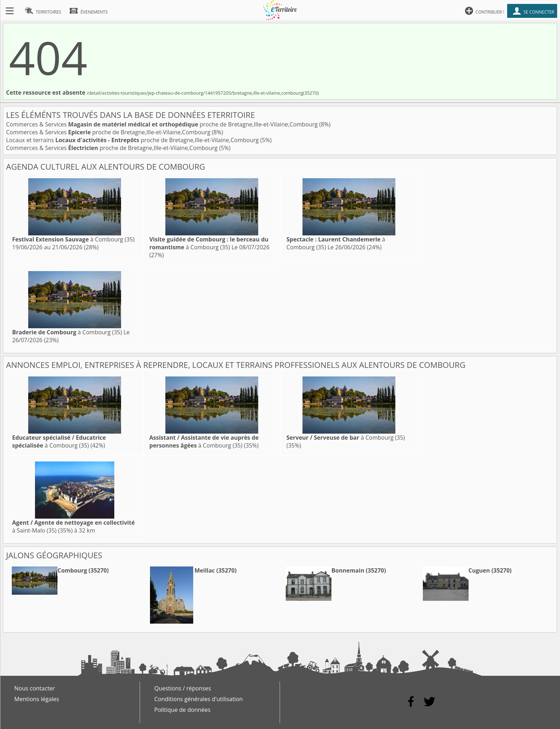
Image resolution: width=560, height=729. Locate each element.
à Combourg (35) (73, 239)
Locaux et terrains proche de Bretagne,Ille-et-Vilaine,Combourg (133, 140)
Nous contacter (35, 688)
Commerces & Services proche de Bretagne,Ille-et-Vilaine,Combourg (163, 124)
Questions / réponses (183, 688)
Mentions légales (37, 699)
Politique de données (182, 710)
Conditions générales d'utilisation (199, 699)
